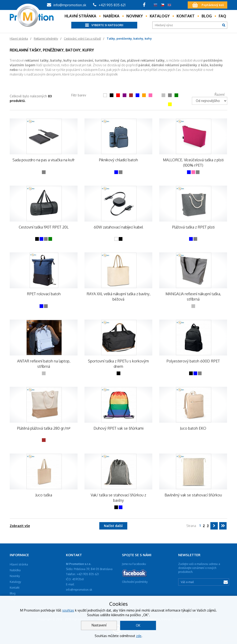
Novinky (135, 16)
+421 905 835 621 (109, 5)
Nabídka (111, 16)
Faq (222, 16)
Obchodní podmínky (135, 582)
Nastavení (99, 625)
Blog (207, 16)
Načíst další (113, 526)
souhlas (68, 610)
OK (138, 625)
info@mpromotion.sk (67, 5)
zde (139, 636)
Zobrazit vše (20, 526)
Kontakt (186, 16)
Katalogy (160, 16)
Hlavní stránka (80, 16)
